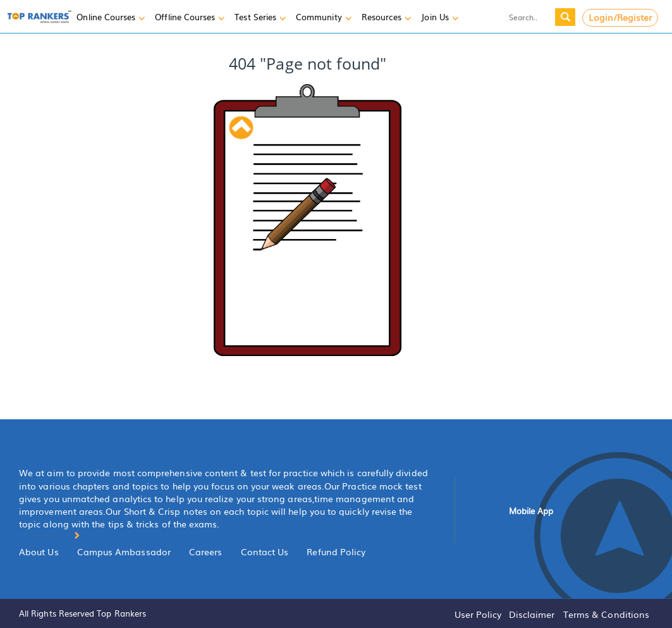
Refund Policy (336, 551)
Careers (206, 551)
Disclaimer (532, 614)
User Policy (478, 614)
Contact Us (265, 551)
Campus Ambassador (124, 551)
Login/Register (620, 17)
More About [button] (50, 534)
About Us (39, 551)
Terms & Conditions (606, 614)
